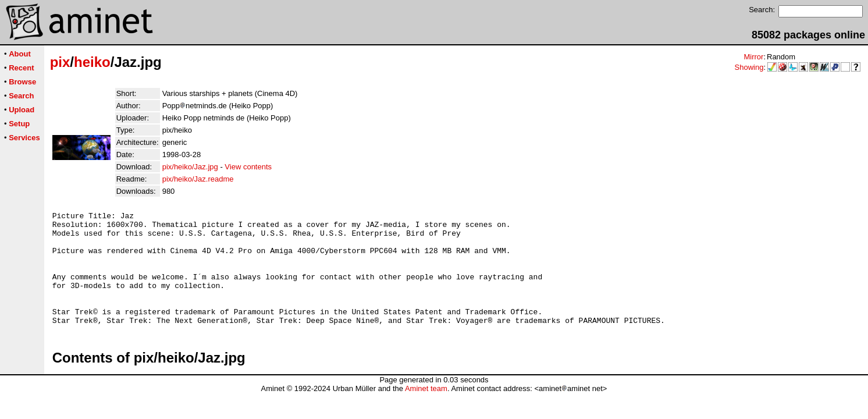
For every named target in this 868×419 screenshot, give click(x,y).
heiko (92, 62)
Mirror (753, 57)
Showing (749, 67)
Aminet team (426, 411)
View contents (248, 167)
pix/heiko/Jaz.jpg (190, 167)
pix (60, 62)
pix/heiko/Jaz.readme (198, 179)
